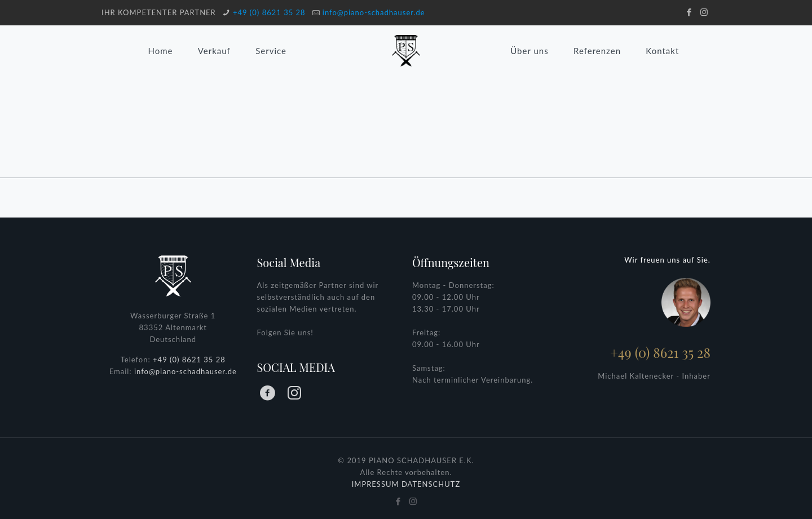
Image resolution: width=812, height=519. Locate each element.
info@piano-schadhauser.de (374, 12)
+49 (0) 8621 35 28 (269, 12)
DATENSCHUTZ (431, 484)
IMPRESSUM (376, 484)
